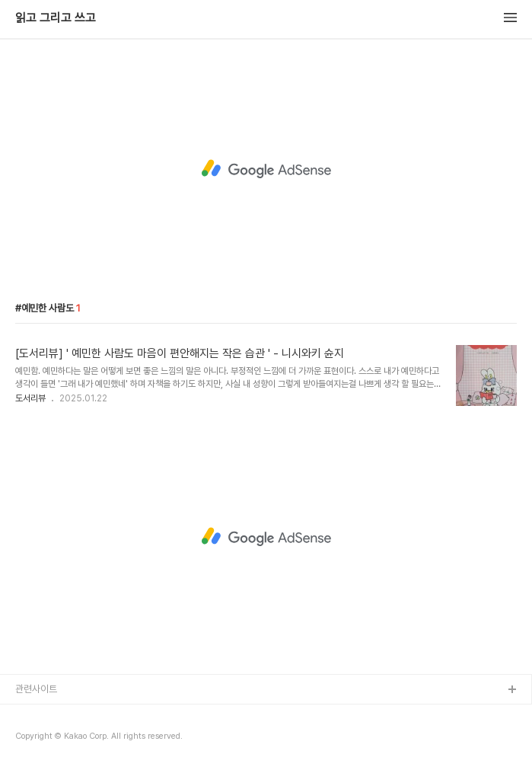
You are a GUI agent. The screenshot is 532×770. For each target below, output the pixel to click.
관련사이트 (36, 689)
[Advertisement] (266, 169)
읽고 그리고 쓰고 (56, 18)
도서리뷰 (30, 398)
